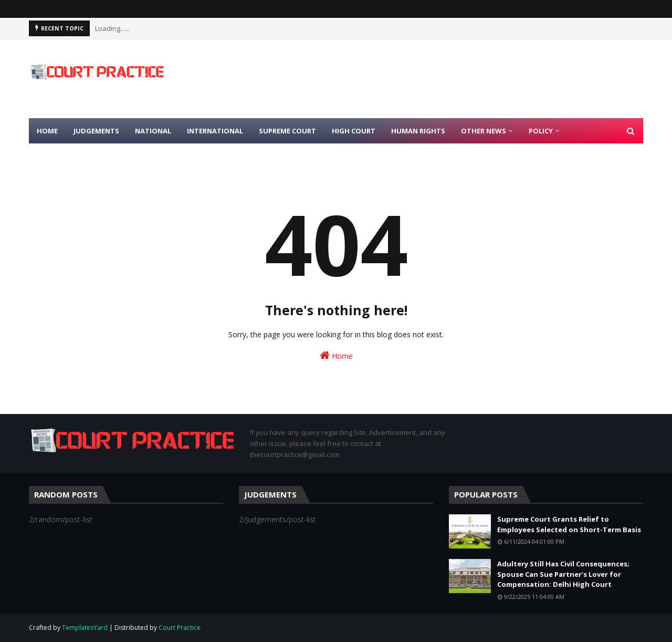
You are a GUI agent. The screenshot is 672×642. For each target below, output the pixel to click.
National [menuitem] (153, 131)
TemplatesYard (85, 628)
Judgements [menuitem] (96, 131)
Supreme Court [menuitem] (287, 131)
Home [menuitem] (47, 131)
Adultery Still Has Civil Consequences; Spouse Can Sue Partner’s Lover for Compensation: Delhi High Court (563, 574)
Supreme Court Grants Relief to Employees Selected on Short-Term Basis (569, 524)
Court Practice (180, 628)
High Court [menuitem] (354, 131)
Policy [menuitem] (541, 131)
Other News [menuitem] (484, 131)
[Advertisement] (452, 79)
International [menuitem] (215, 131)
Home (336, 355)
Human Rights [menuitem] (418, 131)
